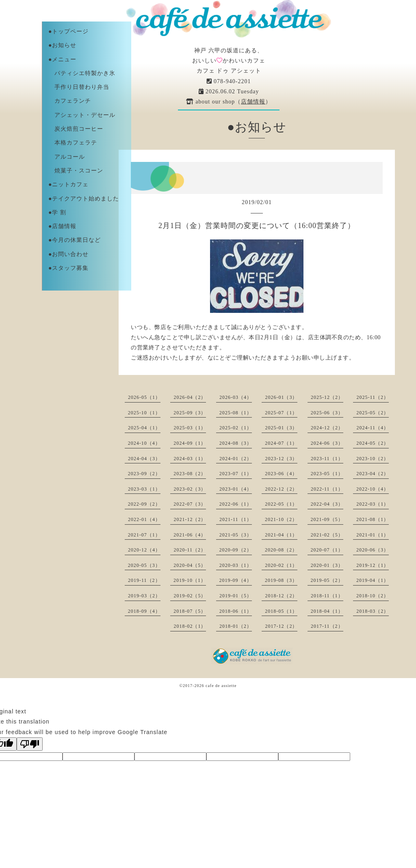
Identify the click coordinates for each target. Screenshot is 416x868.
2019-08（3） (281, 580)
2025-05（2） (373, 413)
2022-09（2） (144, 504)
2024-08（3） (236, 443)
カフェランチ (70, 101)
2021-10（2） (281, 519)
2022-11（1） (327, 489)
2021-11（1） (236, 519)
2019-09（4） (236, 580)
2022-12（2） (281, 489)
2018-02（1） (190, 626)
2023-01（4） (236, 489)
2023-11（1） (327, 459)
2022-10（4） (373, 489)
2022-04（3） (327, 504)
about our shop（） (229, 102)
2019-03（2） (144, 596)
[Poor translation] (30, 744)
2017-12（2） (281, 626)
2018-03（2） (373, 611)
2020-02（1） (281, 565)
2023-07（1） (236, 474)
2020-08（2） (281, 550)
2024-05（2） (373, 443)
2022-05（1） (281, 504)
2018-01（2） (236, 626)
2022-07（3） (190, 504)
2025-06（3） (327, 413)
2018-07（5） (190, 611)
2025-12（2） (327, 397)
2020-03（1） (236, 565)
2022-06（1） (236, 504)
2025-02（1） (236, 428)
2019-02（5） (190, 596)
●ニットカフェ (68, 184)
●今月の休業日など (75, 240)
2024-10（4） (144, 443)
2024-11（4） (373, 428)
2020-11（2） (190, 550)
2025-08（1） (236, 413)
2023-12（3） (281, 459)
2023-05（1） (327, 474)
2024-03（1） (190, 459)
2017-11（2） (327, 626)
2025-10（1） (144, 413)
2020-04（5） (190, 565)
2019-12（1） (373, 565)
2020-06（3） (373, 550)
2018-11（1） (327, 596)
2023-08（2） (190, 474)
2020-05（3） (144, 565)
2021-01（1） (373, 535)
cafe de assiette (221, 686)
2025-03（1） (190, 428)
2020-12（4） (144, 550)
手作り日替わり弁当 (79, 87)
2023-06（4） (281, 474)
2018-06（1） (236, 611)
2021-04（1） (281, 535)
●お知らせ (62, 45)
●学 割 (57, 212)
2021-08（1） (373, 519)
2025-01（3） (281, 428)
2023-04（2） (373, 474)
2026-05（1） (144, 397)
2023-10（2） (373, 459)
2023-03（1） (144, 489)
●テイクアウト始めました (84, 199)
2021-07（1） (144, 535)
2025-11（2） (373, 397)
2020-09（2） (236, 550)
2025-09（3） (190, 413)
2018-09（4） (144, 611)
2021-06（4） (190, 535)
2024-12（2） (327, 428)
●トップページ (68, 31)
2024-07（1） (281, 443)
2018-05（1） (281, 611)
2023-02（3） (190, 489)
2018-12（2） (281, 596)
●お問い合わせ (68, 254)
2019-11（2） (144, 580)
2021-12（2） (190, 519)
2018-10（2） (373, 596)
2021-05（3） (236, 535)
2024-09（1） (190, 443)
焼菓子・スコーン (76, 171)
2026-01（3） (281, 397)
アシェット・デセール (82, 115)
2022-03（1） (373, 504)
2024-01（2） (236, 459)
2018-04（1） (327, 611)
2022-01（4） (144, 519)
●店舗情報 (62, 226)
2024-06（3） (327, 443)
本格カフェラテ (73, 143)
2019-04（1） (373, 580)
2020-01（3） (327, 565)
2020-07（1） (327, 550)
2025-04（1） (144, 428)
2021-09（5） (327, 519)
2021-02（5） (327, 535)
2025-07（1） (281, 413)
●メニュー (62, 59)
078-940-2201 (229, 81)
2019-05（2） (327, 580)
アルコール (67, 157)
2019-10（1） (190, 580)
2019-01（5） (236, 596)
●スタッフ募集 (68, 268)
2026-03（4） (236, 397)
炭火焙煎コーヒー (76, 129)
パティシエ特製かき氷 (82, 73)
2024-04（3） (144, 459)
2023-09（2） (144, 474)
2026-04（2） (190, 397)
